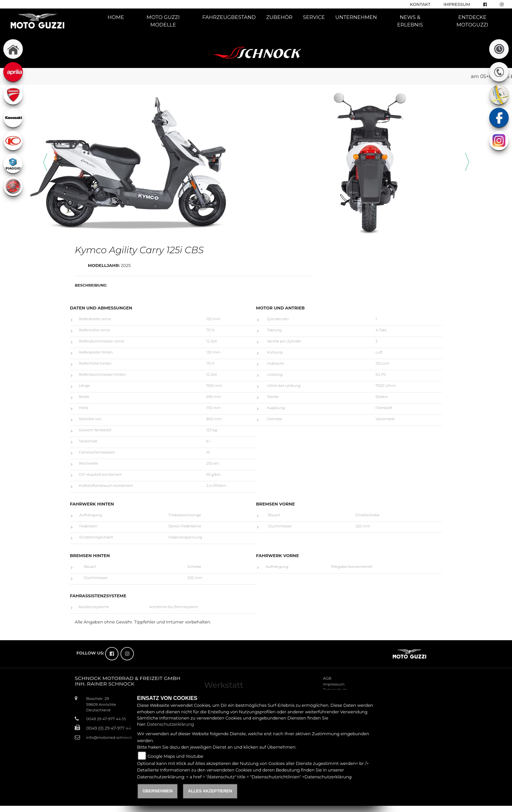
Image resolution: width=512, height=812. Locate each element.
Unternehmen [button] (356, 17)
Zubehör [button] (279, 17)
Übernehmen (158, 791)
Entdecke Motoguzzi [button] (472, 21)
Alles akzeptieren (210, 791)
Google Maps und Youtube (176, 756)
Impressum (457, 4)
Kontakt (420, 4)
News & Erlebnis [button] (410, 21)
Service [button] (314, 17)
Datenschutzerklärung (170, 724)
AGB (327, 678)
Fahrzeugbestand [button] (229, 17)
